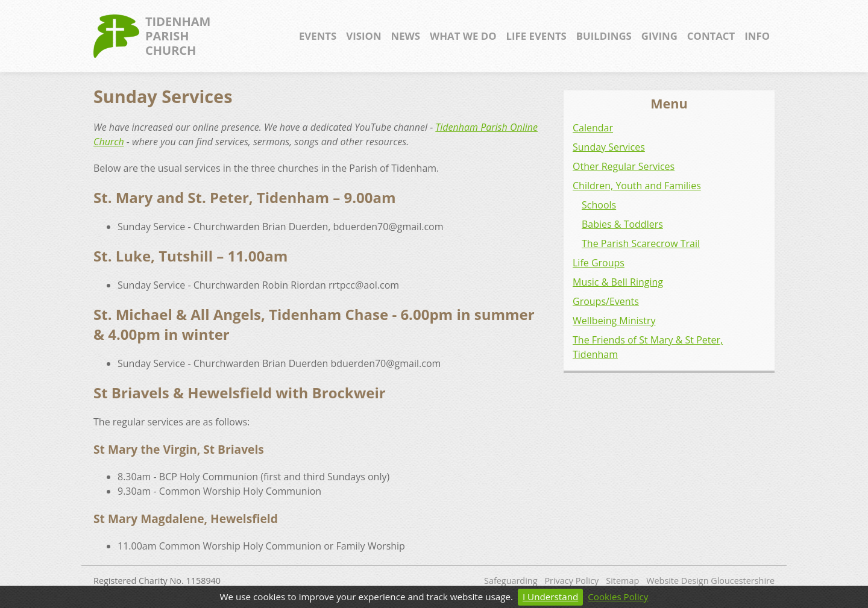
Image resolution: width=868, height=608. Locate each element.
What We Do (463, 36)
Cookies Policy (618, 597)
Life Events (536, 36)
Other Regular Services (624, 166)
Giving (659, 36)
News (406, 36)
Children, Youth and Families (637, 186)
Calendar (593, 128)
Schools (599, 205)
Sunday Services (609, 147)
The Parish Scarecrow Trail (641, 243)
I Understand (550, 597)
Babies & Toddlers (622, 224)
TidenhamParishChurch (152, 36)
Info (757, 36)
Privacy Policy (571, 581)
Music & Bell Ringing (618, 282)
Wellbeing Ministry (614, 321)
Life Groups (599, 263)
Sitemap (622, 581)
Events (318, 36)
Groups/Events (606, 301)
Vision (363, 36)
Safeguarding (511, 581)
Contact (711, 36)
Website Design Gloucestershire (710, 581)
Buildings (604, 36)
